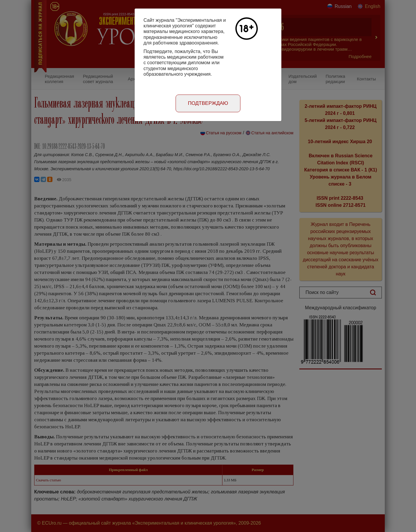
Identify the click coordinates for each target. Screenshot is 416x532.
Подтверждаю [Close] (208, 103)
